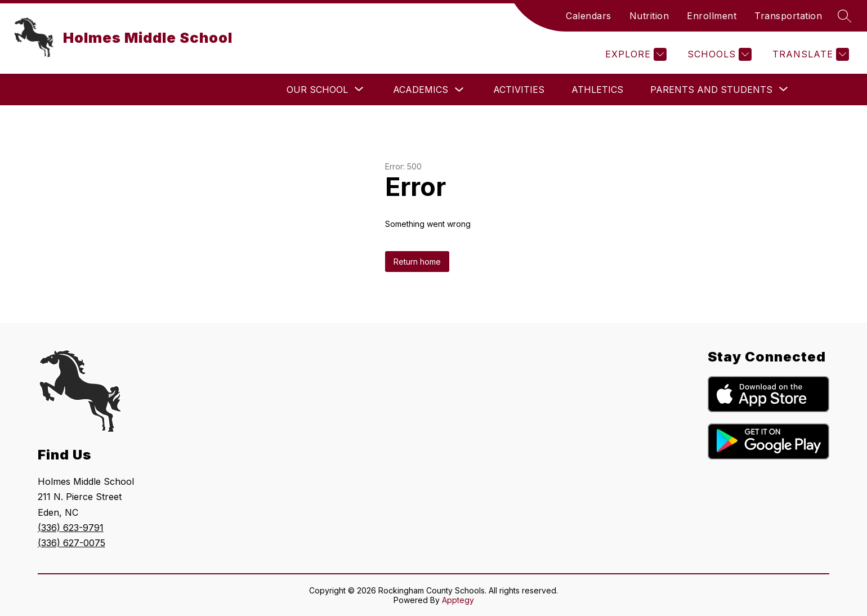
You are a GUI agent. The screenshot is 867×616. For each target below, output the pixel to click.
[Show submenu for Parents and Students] (711, 90)
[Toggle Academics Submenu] (459, 90)
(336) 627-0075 (71, 543)
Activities (519, 90)
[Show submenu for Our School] (317, 90)
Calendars (589, 16)
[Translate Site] (809, 54)
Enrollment (712, 16)
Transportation (788, 16)
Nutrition (649, 16)
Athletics (597, 90)
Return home (417, 262)
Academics (421, 90)
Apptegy (458, 600)
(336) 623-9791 (71, 528)
